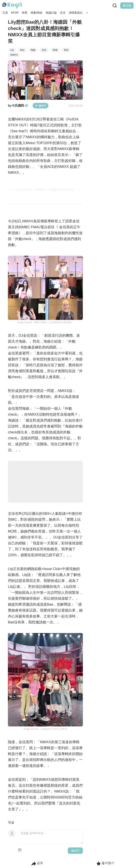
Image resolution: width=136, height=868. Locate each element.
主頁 (5, 13)
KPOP (15, 13)
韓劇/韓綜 (37, 13)
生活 (63, 13)
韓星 (25, 13)
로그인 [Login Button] (127, 6)
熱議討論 (51, 13)
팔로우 (41, 106)
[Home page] (12, 6)
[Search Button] (87, 13)
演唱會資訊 (76, 13)
